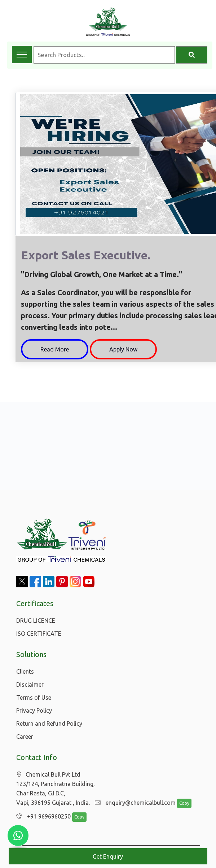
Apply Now (123, 349)
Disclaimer (30, 685)
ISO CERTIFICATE (39, 634)
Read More (55, 349)
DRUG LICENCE (36, 621)
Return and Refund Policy (49, 724)
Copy (184, 803)
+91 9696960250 (43, 816)
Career (25, 737)
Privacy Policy (34, 711)
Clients (25, 671)
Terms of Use (34, 698)
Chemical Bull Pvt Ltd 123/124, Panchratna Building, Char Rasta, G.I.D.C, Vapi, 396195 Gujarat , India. (56, 789)
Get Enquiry (108, 856)
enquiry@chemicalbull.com (135, 803)
